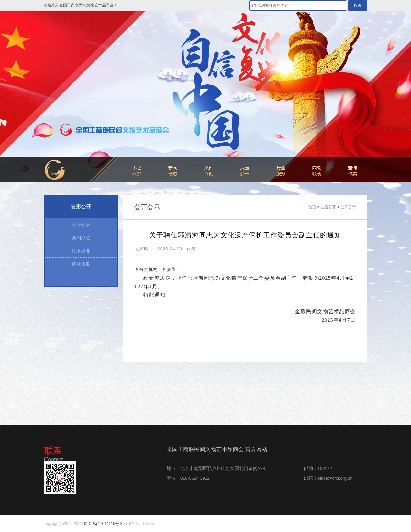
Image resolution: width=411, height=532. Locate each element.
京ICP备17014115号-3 (103, 524)
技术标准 (81, 251)
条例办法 (81, 238)
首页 (312, 207)
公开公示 (81, 224)
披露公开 (328, 207)
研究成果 (81, 264)
